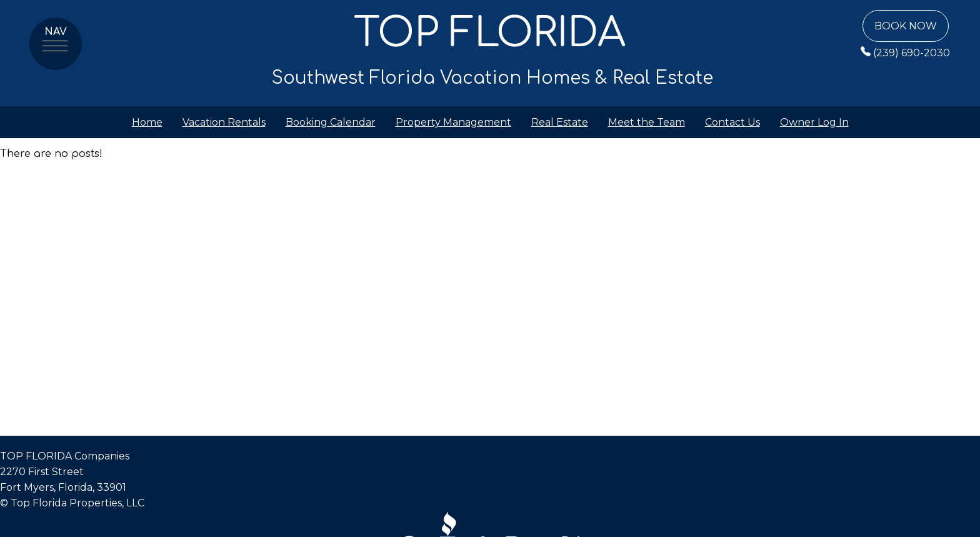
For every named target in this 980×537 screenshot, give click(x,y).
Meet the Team (647, 122)
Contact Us (732, 122)
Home (147, 122)
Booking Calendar (331, 122)
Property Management (453, 122)
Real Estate (560, 122)
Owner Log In (814, 122)
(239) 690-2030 (905, 53)
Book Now (906, 26)
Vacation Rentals (224, 122)
